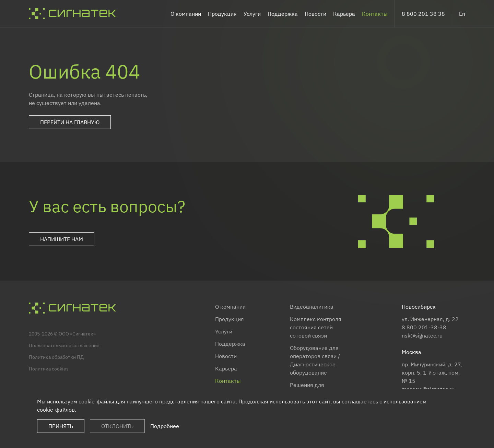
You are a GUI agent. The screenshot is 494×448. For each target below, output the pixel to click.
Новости (315, 14)
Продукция (222, 14)
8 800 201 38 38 (423, 14)
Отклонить (117, 426)
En (462, 14)
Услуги (252, 14)
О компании (186, 14)
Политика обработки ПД (56, 357)
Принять (61, 426)
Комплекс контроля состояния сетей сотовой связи (316, 327)
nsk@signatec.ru (422, 335)
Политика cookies (49, 369)
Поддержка (283, 14)
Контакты (375, 14)
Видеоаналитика (312, 307)
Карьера (344, 14)
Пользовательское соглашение (64, 345)
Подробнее (165, 426)
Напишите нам (62, 239)
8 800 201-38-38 (424, 327)
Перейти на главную (70, 122)
